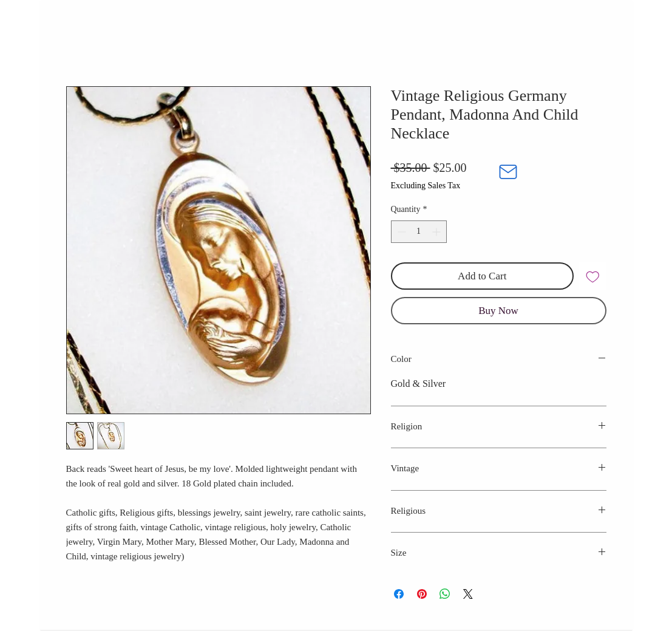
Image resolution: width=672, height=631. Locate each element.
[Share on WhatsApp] (445, 594)
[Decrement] (400, 232)
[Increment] (437, 232)
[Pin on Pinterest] (422, 594)
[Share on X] (468, 594)
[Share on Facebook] (399, 594)
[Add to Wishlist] (592, 276)
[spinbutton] (419, 232)
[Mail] (508, 172)
